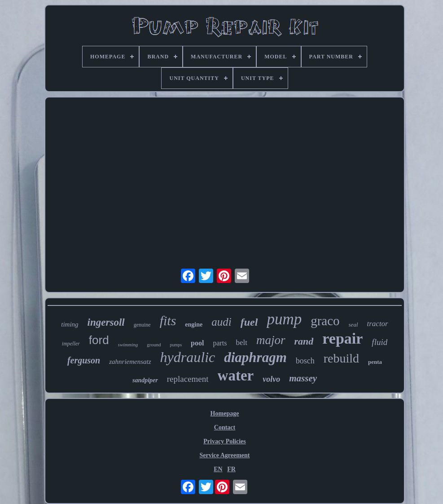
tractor (378, 324)
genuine (142, 325)
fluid (379, 342)
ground (154, 345)
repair (342, 338)
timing (70, 324)
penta (375, 362)
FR (231, 469)
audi (221, 322)
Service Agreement (224, 455)
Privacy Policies (224, 441)
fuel (249, 322)
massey (303, 378)
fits (168, 321)
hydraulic (188, 357)
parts (220, 343)
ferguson (84, 360)
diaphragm (255, 357)
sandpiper (145, 380)
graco (325, 321)
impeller (71, 344)
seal (353, 325)
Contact (225, 427)
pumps (176, 345)
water (236, 376)
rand (304, 341)
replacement (188, 379)
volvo (271, 379)
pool (197, 343)
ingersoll (106, 322)
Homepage (225, 413)
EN (218, 469)
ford (99, 340)
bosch (305, 361)
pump (284, 319)
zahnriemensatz (130, 362)
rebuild (341, 358)
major (271, 340)
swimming (128, 345)
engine (194, 325)
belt (242, 343)
